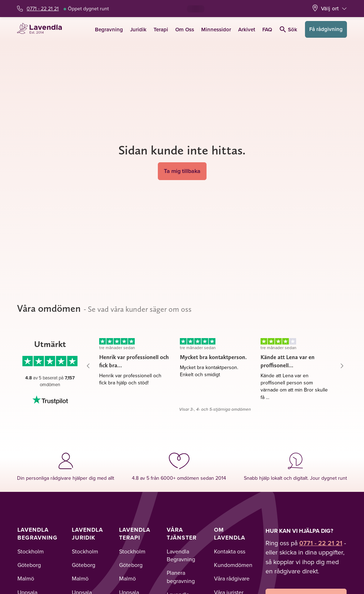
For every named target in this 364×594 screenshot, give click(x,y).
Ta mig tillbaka (182, 171)
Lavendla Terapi (135, 534)
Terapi (161, 29)
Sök (288, 29)
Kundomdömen (233, 565)
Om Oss (185, 29)
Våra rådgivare (232, 578)
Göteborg (29, 565)
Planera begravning (181, 577)
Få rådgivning (326, 29)
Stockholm (31, 551)
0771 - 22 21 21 (43, 9)
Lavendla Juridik (87, 534)
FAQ (267, 29)
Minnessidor (216, 29)
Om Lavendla (230, 534)
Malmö (26, 578)
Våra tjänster (182, 534)
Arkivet (247, 29)
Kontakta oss (230, 551)
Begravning (109, 29)
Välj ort (330, 8)
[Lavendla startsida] (42, 29)
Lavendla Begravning (38, 534)
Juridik (138, 29)
